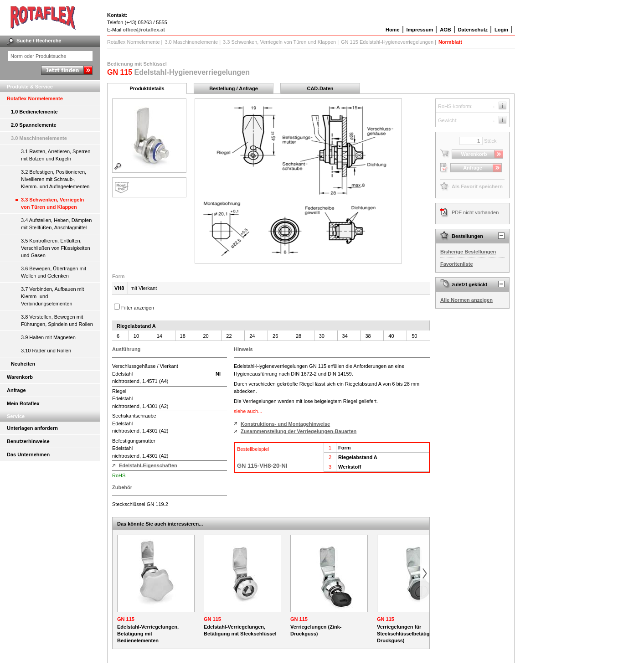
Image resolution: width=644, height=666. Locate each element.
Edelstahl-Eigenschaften (148, 465)
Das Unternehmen (28, 454)
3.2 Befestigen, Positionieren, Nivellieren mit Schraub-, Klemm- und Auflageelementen (55, 179)
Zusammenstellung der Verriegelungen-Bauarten (299, 431)
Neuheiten (23, 364)
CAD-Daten (320, 88)
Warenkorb (20, 377)
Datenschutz (473, 30)
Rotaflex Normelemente (35, 98)
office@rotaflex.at (144, 30)
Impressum (420, 30)
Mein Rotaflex (23, 403)
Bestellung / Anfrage (234, 88)
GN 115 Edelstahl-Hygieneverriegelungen (387, 42)
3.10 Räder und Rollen (46, 351)
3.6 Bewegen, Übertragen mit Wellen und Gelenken (54, 272)
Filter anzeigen (138, 308)
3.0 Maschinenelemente (39, 138)
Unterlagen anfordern (32, 428)
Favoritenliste (457, 264)
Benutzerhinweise (28, 441)
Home (393, 30)
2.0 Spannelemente (34, 125)
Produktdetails (147, 88)
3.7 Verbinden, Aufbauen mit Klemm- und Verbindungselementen (52, 296)
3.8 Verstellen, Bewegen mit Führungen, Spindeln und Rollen (57, 320)
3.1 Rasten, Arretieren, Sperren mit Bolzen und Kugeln (56, 155)
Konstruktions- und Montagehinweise (285, 424)
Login (501, 30)
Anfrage (16, 390)
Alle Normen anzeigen (466, 300)
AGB (445, 30)
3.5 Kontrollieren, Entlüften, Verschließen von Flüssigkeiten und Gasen (56, 248)
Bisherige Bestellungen (468, 252)
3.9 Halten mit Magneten (48, 337)
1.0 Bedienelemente (34, 112)
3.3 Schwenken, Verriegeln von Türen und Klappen (52, 203)
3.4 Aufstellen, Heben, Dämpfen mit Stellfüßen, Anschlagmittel (56, 224)
